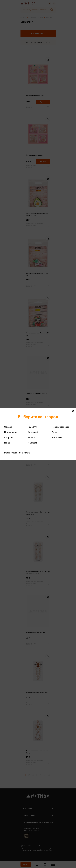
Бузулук (56, 432)
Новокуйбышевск (60, 427)
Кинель (32, 438)
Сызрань (9, 438)
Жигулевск (57, 438)
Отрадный (33, 432)
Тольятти (32, 427)
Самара (8, 427)
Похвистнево (11, 432)
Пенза (7, 443)
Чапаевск (33, 443)
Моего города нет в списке (17, 453)
